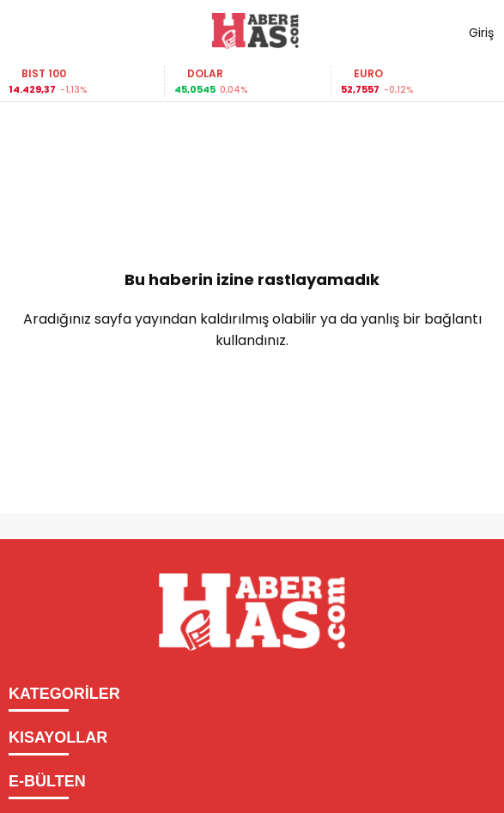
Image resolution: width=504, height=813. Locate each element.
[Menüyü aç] (28, 31)
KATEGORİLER (64, 694)
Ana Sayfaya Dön (252, 396)
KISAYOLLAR (58, 737)
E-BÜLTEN (47, 781)
